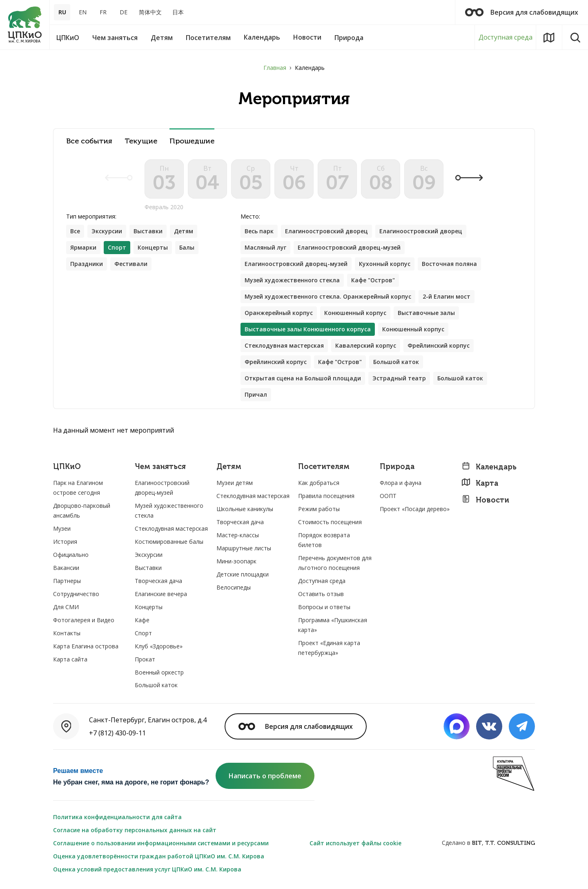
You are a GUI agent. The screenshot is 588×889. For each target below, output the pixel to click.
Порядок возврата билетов (324, 540)
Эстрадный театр (399, 378)
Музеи (62, 528)
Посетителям (324, 467)
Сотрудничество (76, 594)
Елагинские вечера (161, 594)
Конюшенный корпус (355, 313)
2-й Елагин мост (447, 296)
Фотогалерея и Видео (84, 620)
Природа (397, 467)
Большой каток (396, 362)
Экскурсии (107, 231)
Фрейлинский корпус (439, 345)
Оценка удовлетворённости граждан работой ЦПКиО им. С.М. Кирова (159, 856)
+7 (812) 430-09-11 (117, 733)
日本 (178, 12)
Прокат (145, 659)
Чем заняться (160, 467)
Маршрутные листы (244, 548)
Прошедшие (192, 141)
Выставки (148, 231)
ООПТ (388, 496)
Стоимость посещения (330, 522)
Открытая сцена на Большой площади (303, 378)
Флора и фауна (401, 483)
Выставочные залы (426, 313)
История (65, 542)
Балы (187, 247)
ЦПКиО (67, 467)
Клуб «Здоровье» (159, 646)
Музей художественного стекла (292, 280)
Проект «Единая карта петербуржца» (329, 648)
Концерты (153, 247)
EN (83, 12)
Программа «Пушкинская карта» (333, 625)
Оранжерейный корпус (279, 313)
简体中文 (150, 12)
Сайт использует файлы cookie (355, 843)
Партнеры (67, 581)
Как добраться (319, 483)
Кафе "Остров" (373, 280)
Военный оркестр (159, 672)
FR (103, 12)
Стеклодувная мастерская (284, 345)
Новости (485, 500)
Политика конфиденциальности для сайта (117, 817)
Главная (275, 68)
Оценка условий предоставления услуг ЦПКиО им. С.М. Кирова (147, 869)
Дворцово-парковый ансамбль (82, 510)
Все (75, 231)
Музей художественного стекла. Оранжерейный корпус (328, 296)
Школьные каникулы (245, 509)
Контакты (67, 633)
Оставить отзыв (321, 594)
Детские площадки (243, 574)
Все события (89, 141)
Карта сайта (70, 659)
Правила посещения (326, 496)
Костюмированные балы (169, 542)
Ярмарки (83, 247)
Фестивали (131, 264)
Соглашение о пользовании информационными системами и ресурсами (161, 843)
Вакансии (66, 568)
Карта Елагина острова (86, 646)
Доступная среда (506, 37)
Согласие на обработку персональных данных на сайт (135, 830)
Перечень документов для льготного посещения (335, 563)
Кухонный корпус (385, 264)
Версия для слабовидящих (522, 12)
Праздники (87, 264)
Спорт (143, 633)
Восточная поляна (449, 264)
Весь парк (259, 231)
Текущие (141, 141)
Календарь (489, 467)
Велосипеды (234, 587)
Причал (256, 394)
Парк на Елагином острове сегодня (78, 488)
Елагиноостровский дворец (326, 231)
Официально (71, 555)
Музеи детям (235, 483)
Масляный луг (265, 247)
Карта (480, 483)
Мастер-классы (238, 535)
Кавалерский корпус (366, 345)
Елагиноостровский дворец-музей (349, 247)
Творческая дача (158, 581)
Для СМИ (66, 607)
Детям (184, 231)
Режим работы (319, 509)
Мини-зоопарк (236, 561)
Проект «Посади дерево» (415, 509)
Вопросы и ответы (324, 607)
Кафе (142, 620)
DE (124, 12)
